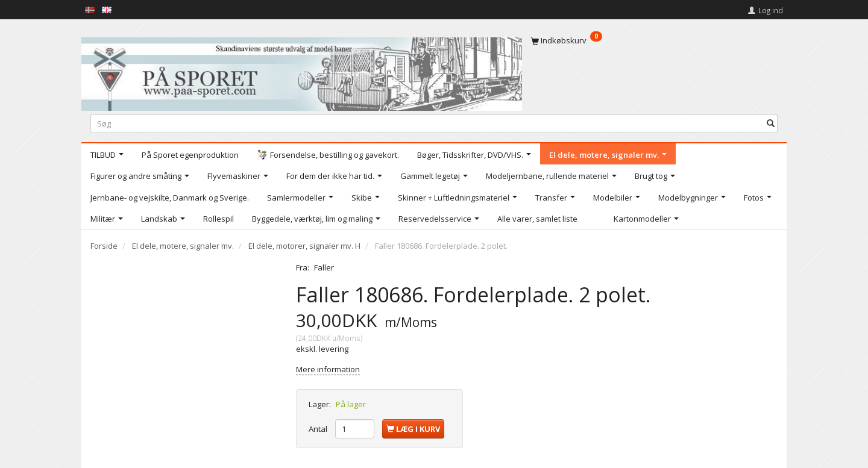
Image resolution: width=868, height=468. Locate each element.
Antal (319, 429)
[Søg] (771, 123)
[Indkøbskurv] (654, 40)
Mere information (328, 369)
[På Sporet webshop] (302, 71)
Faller (324, 267)
